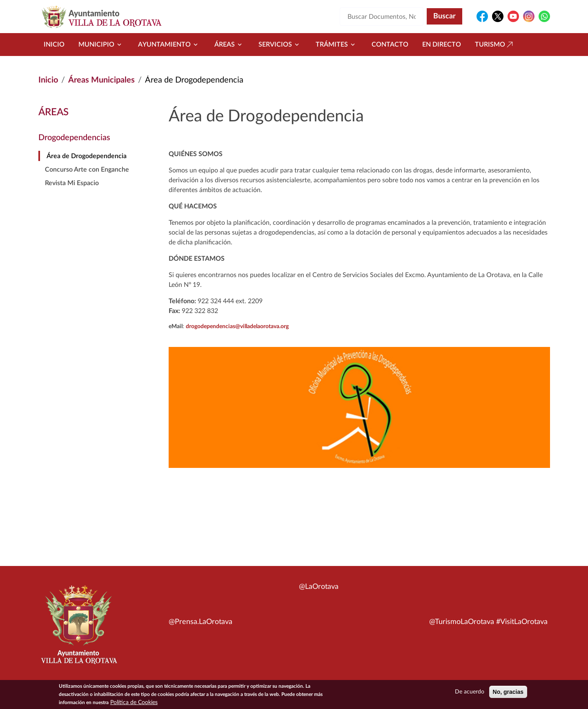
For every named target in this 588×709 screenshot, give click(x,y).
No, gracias (508, 693)
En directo (442, 45)
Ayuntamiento (169, 45)
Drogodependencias (74, 138)
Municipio (101, 45)
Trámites (337, 45)
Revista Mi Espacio (72, 183)
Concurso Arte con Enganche (87, 170)
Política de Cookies (134, 703)
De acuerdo (470, 693)
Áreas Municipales (101, 80)
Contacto (390, 45)
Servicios (280, 45)
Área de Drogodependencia (87, 156)
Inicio (54, 45)
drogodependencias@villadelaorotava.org (237, 327)
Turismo (495, 45)
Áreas (229, 45)
